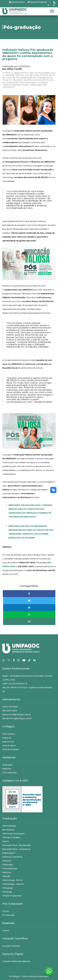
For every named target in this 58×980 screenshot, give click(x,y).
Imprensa (7, 738)
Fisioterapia (8, 865)
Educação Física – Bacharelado (17, 845)
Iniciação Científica (11, 946)
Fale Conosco (9, 734)
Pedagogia (8, 888)
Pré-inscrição (9, 915)
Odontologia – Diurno (13, 880)
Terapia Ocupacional (12, 896)
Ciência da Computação (14, 834)
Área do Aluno (17, 2)
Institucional (8, 742)
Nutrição (6, 876)
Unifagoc (16, 976)
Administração (9, 826)
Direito (6, 841)
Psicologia (7, 892)
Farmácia (7, 861)
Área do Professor (37, 2)
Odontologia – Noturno (13, 884)
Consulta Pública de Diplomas (16, 961)
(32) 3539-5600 (10, 711)
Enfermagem (9, 853)
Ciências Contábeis (11, 837)
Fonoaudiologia (10, 868)
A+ (54, 5)
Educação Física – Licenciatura (16, 849)
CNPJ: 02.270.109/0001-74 (15, 684)
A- (49, 5)
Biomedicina (8, 830)
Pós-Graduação (10, 773)
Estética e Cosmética (12, 857)
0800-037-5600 (10, 707)
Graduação (7, 765)
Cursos (6, 911)
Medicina (7, 769)
